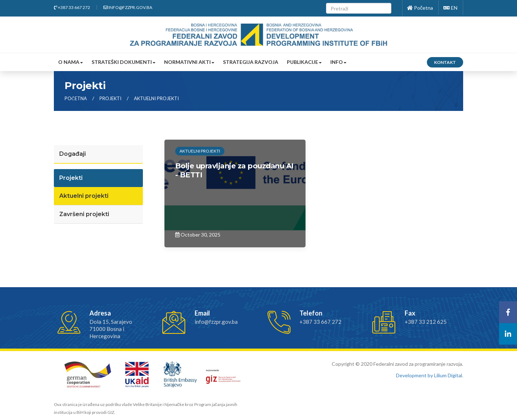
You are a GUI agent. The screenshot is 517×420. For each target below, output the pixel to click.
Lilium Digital (448, 375)
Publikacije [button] (304, 62)
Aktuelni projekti (84, 196)
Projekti (71, 178)
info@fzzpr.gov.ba (128, 7)
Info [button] (338, 62)
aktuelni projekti (156, 98)
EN (450, 8)
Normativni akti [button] (189, 62)
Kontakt (445, 62)
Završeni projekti (84, 214)
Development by (415, 375)
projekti (111, 98)
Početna (420, 8)
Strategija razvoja (251, 62)
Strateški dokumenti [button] (124, 62)
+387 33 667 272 (72, 7)
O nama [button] (71, 62)
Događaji (73, 154)
